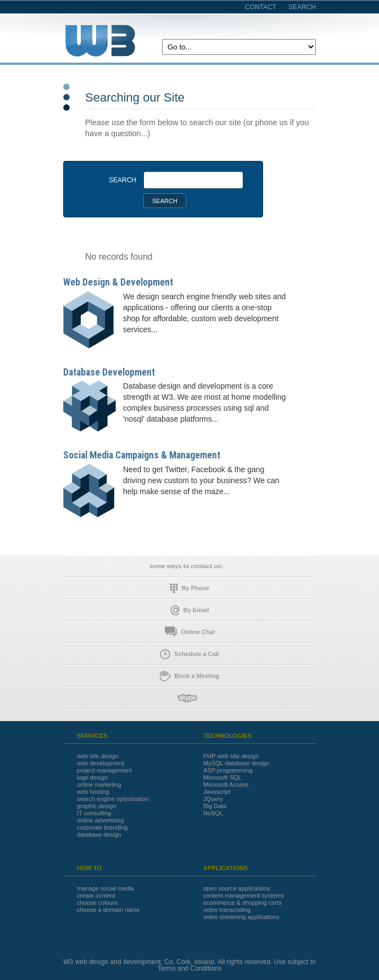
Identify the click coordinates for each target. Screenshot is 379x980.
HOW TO (89, 868)
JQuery (213, 799)
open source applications (237, 889)
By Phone (190, 588)
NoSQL (213, 813)
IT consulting (94, 813)
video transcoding (227, 910)
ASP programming (228, 771)
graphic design (97, 806)
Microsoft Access (226, 785)
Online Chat (190, 632)
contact (261, 7)
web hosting (93, 792)
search (302, 7)
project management (104, 771)
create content (96, 896)
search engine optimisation (113, 799)
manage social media (105, 889)
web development (101, 763)
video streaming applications (241, 917)
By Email (190, 610)
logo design (92, 778)
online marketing (99, 785)
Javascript (217, 792)
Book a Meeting (189, 676)
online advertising (101, 821)
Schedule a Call (189, 654)
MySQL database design (236, 763)
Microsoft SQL (222, 778)
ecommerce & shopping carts (242, 903)
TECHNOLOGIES (227, 736)
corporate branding (102, 828)
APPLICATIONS (225, 868)
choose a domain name (108, 910)
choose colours (97, 903)
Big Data (215, 806)
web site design (98, 756)
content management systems (244, 896)
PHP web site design (231, 756)
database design (99, 835)
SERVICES (92, 736)
